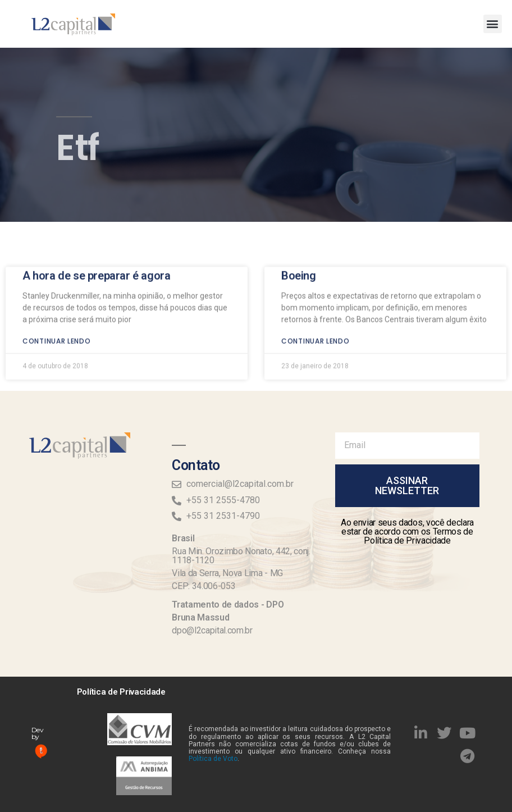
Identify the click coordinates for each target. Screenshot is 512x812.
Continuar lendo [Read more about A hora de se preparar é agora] (57, 307)
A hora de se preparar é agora (96, 242)
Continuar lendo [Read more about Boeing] (316, 307)
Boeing (299, 242)
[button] (493, 24)
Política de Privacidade (121, 692)
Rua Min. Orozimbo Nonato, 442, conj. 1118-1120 (241, 556)
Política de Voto (213, 759)
